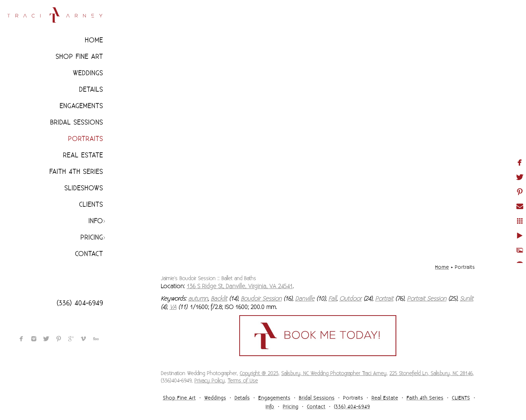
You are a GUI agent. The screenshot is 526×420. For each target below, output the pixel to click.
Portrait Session (427, 299)
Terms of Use (243, 381)
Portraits (85, 139)
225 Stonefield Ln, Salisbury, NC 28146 (431, 374)
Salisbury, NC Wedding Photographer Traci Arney (334, 374)
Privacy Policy (209, 381)
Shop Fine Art (79, 57)
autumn (198, 299)
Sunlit (467, 299)
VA (173, 307)
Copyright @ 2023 (259, 374)
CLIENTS (91, 205)
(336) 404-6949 (80, 303)
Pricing (92, 238)
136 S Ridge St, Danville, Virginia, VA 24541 (240, 286)
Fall (332, 299)
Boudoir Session (261, 299)
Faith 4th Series (76, 172)
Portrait (384, 299)
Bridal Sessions (77, 123)
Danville (305, 299)
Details (91, 90)
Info (96, 221)
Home (94, 40)
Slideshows (84, 188)
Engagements (81, 106)
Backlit (219, 299)
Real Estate (83, 155)
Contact (89, 254)
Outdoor (350, 299)
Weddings (88, 73)
